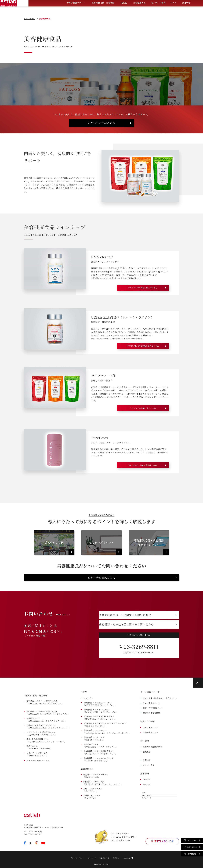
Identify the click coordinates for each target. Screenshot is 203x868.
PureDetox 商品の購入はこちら (143, 476)
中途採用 (147, 803)
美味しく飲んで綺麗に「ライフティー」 (93, 814)
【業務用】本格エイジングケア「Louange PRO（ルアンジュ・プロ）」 (101, 735)
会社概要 (147, 776)
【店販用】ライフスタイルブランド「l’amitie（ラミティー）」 (98, 783)
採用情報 (145, 797)
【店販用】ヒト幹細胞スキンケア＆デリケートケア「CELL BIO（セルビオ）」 (105, 748)
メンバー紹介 (149, 789)
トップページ (30, 19)
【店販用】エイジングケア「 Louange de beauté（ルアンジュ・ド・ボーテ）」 (107, 755)
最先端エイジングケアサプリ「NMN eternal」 (96, 800)
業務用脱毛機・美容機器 (103, 10)
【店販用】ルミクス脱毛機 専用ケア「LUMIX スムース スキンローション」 (100, 776)
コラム (173, 10)
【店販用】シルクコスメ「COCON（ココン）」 (94, 762)
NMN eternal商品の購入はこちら (143, 294)
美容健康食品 (139, 10)
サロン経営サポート (76, 10)
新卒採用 (147, 808)
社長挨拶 (147, 784)
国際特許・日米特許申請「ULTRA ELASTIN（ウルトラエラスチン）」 (103, 807)
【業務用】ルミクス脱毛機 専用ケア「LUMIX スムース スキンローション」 (100, 742)
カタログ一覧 (147, 829)
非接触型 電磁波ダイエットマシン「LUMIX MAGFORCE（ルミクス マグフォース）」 (49, 750)
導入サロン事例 (158, 10)
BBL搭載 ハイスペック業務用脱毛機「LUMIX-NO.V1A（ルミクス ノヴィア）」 (45, 726)
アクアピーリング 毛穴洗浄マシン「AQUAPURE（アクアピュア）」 (42, 757)
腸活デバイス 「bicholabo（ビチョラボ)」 (40, 771)
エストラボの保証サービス (38, 784)
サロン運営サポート (151, 727)
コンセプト (88, 722)
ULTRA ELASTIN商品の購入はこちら (143, 354)
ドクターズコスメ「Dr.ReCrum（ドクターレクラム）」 (100, 769)
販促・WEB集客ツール (153, 732)
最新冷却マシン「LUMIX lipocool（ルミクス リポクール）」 (47, 743)
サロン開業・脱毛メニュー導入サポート (160, 722)
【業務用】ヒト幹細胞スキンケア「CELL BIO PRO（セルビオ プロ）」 (100, 728)
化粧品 (124, 10)
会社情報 (186, 10)
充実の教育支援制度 (151, 737)
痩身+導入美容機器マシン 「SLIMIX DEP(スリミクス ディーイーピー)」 (46, 764)
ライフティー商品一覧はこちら (143, 418)
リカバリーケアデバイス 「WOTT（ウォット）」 (37, 778)
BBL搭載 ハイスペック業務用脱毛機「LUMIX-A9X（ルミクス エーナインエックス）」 (48, 736)
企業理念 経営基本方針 (153, 771)
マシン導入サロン (151, 751)
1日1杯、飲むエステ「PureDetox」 (92, 821)
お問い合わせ (147, 823)
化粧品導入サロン (151, 756)
